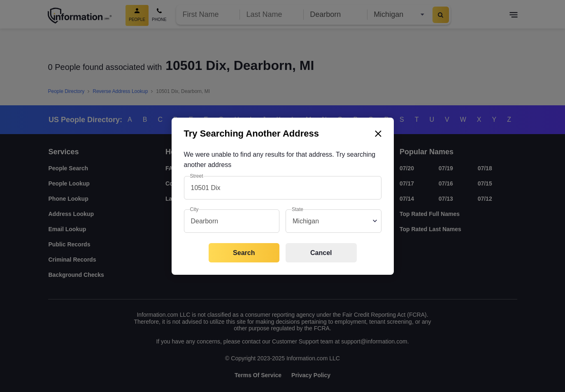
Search (244, 253)
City (194, 209)
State (298, 209)
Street (197, 176)
